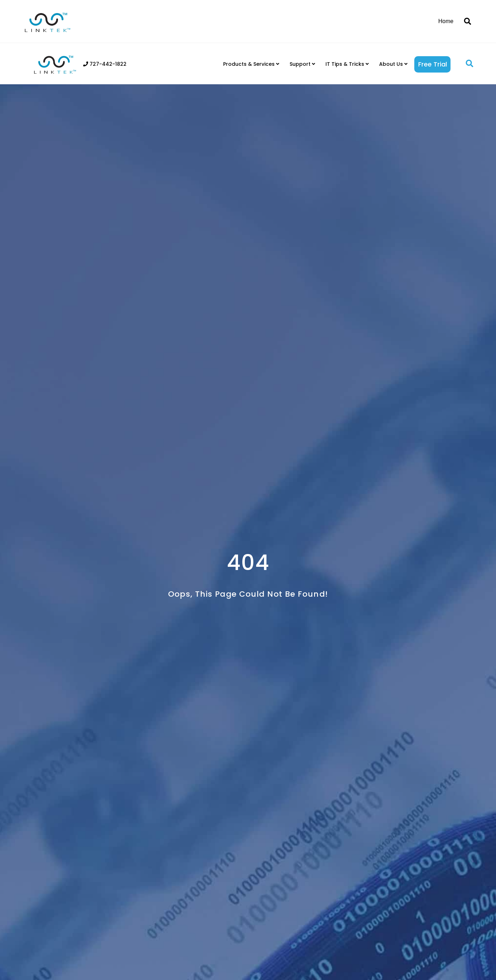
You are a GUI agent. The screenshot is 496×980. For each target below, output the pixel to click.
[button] (470, 64)
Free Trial (433, 64)
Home (446, 21)
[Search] (465, 21)
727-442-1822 (105, 64)
